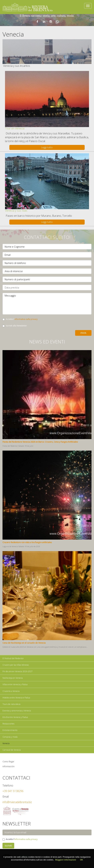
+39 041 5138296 (13, 791)
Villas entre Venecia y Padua (15, 684)
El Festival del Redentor (13, 658)
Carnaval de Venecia (12, 750)
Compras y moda (10, 737)
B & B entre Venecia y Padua (15, 717)
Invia (83, 333)
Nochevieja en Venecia (13, 678)
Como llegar (8, 761)
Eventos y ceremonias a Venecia (17, 711)
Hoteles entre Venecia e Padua (16, 698)
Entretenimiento (10, 730)
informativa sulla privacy (26, 319)
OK (81, 860)
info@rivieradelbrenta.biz (17, 802)
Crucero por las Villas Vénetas (16, 665)
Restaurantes (8, 724)
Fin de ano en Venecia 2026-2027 (18, 671)
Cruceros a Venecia (11, 691)
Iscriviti (8, 846)
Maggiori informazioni (66, 860)
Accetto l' (20, 319)
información (9, 766)
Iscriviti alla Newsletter (15, 326)
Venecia (6, 743)
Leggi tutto (47, 147)
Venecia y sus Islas (16, 211)
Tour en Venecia (15, 128)
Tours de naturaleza (11, 704)
